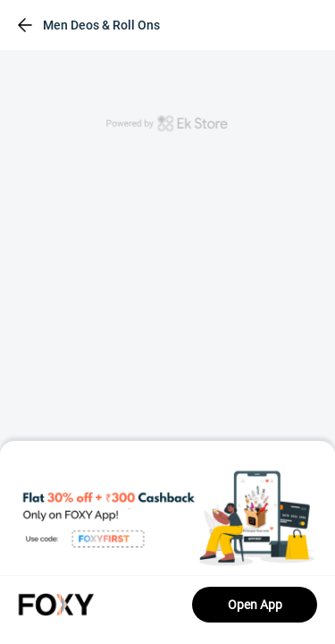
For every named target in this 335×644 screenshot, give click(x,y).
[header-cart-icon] (276, 25)
